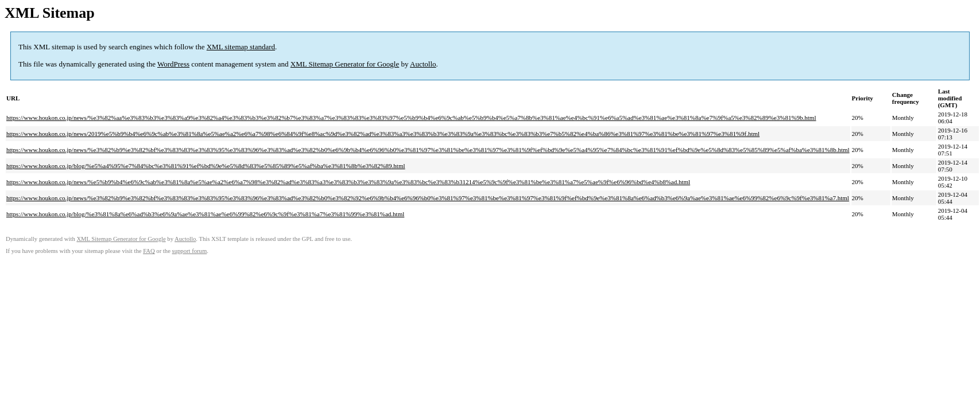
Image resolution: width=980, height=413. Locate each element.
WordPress (173, 64)
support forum (190, 251)
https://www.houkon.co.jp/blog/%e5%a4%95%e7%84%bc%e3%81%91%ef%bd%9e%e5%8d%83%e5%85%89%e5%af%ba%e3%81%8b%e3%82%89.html (206, 166)
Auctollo (423, 64)
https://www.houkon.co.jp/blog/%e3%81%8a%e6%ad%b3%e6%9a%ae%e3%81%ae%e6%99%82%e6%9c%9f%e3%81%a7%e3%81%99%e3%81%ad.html (205, 214)
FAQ (149, 251)
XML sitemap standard (241, 47)
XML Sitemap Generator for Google (345, 64)
